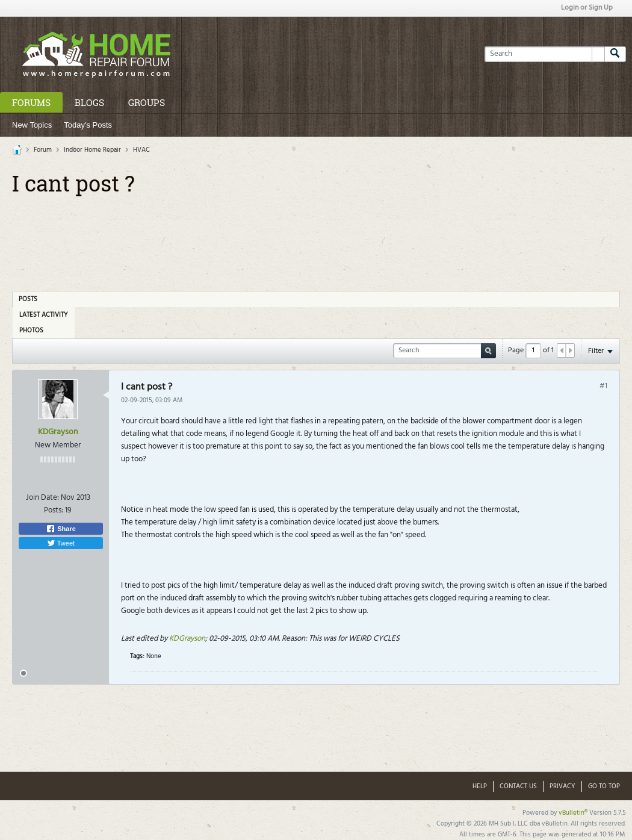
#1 (603, 386)
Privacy (562, 786)
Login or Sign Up (587, 8)
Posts (28, 299)
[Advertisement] (316, 239)
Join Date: (42, 498)
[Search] (544, 54)
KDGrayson (58, 432)
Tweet (61, 543)
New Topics (32, 125)
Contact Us (518, 786)
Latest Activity (44, 315)
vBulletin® (573, 813)
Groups (147, 102)
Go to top (604, 786)
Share (61, 529)
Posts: (54, 510)
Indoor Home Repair (92, 150)
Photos (31, 331)
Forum (43, 150)
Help (480, 786)
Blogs (89, 102)
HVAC (141, 150)
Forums (31, 102)
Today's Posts (88, 125)
